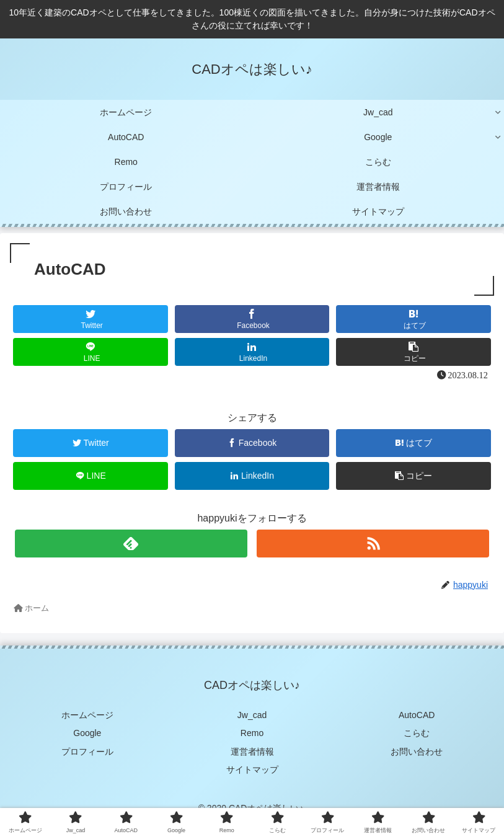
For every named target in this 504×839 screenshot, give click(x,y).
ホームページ (87, 715)
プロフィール (87, 752)
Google (87, 733)
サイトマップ (252, 770)
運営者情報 (252, 752)
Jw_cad (252, 715)
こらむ (417, 733)
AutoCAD (417, 715)
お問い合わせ (417, 752)
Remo (252, 733)
